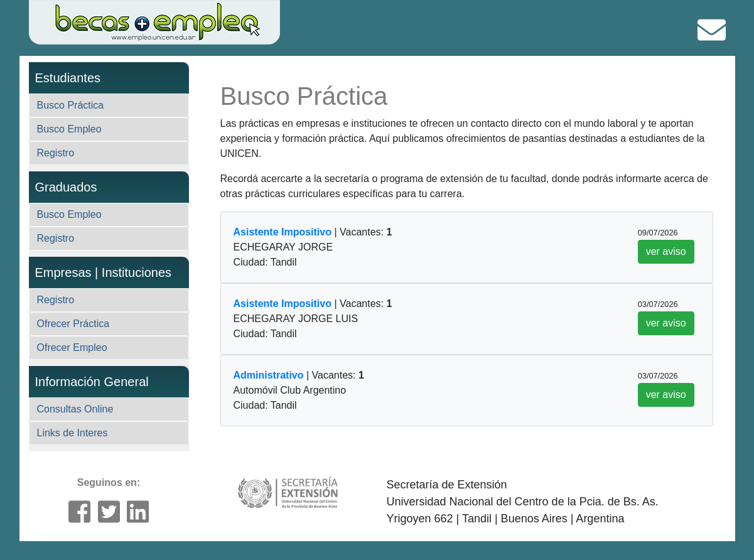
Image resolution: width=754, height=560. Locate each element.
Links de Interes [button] (73, 433)
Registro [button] (56, 153)
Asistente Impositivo (283, 232)
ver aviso (666, 251)
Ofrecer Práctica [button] (73, 324)
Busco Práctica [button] (71, 105)
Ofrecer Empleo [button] (72, 347)
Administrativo (269, 375)
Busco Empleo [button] (69, 129)
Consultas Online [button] (75, 409)
